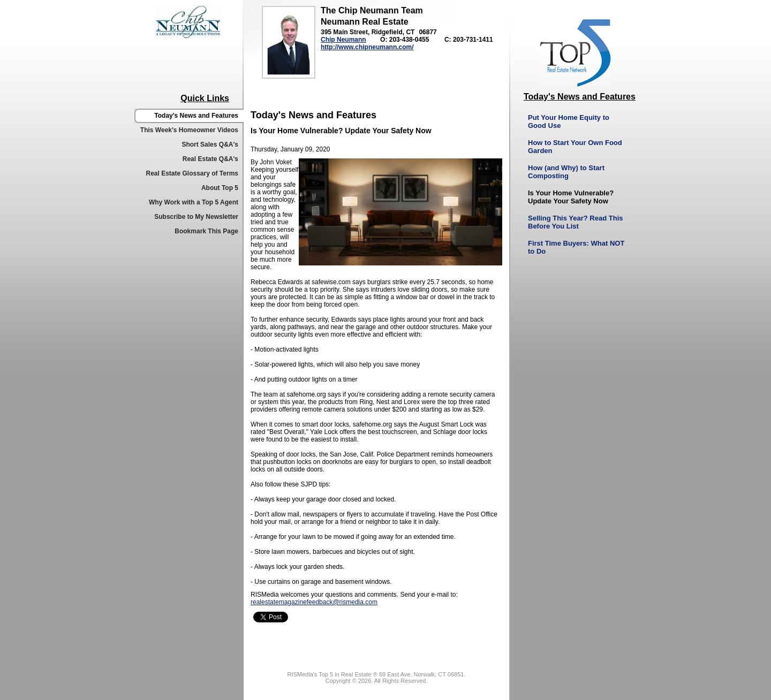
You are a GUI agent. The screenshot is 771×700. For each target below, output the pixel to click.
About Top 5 (220, 188)
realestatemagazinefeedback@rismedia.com (314, 602)
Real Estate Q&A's (210, 159)
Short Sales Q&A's (210, 144)
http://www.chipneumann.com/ (367, 47)
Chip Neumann (343, 40)
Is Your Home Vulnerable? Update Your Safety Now (571, 197)
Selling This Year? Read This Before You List (575, 222)
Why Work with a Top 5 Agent (194, 202)
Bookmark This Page (206, 231)
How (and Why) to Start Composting (566, 172)
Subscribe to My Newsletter (196, 217)
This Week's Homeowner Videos (189, 130)
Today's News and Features (196, 116)
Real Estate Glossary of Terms (192, 173)
